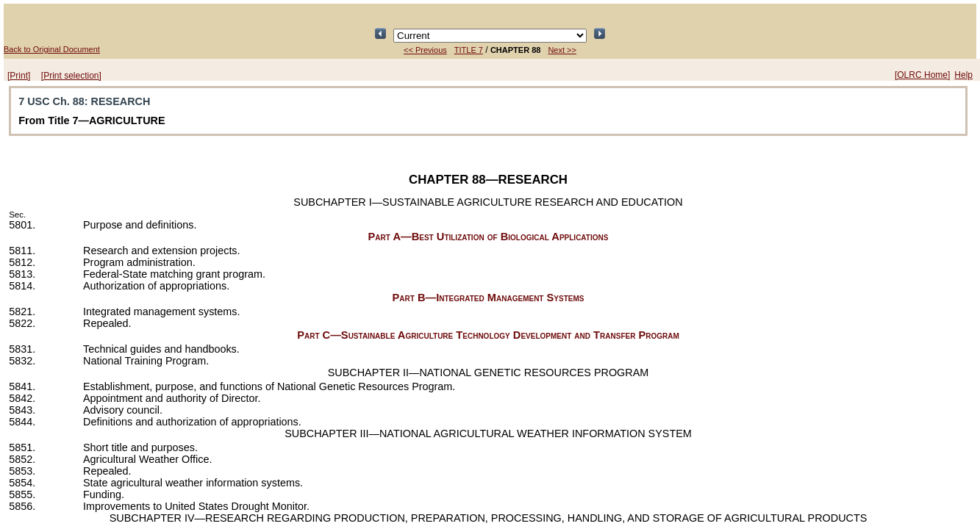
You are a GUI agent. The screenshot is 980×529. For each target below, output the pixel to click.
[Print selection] (71, 76)
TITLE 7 (469, 50)
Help (963, 75)
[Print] (19, 76)
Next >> (562, 50)
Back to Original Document (52, 49)
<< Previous (425, 50)
